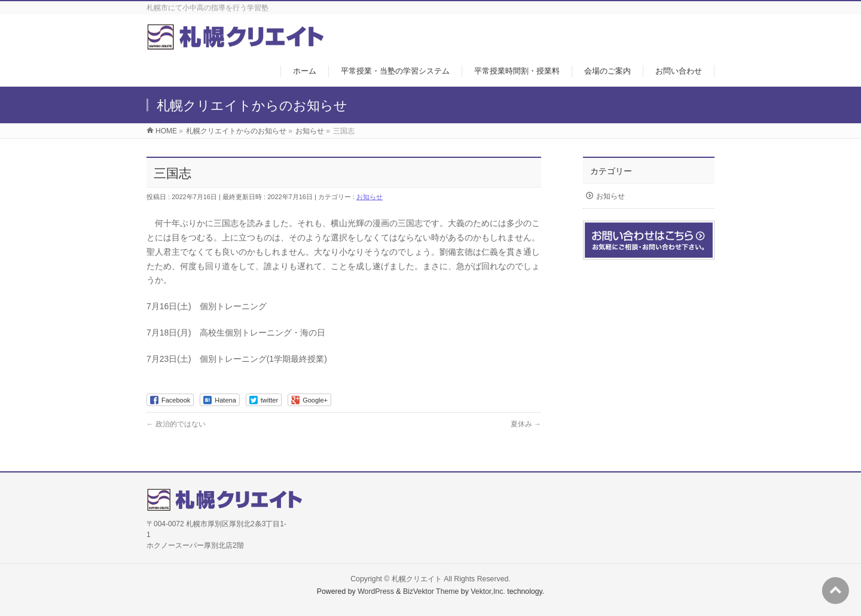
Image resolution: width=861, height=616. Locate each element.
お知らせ (370, 197)
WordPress (376, 591)
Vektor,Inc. (488, 591)
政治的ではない (176, 424)
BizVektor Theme (431, 591)
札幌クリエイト (417, 579)
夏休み (526, 424)
